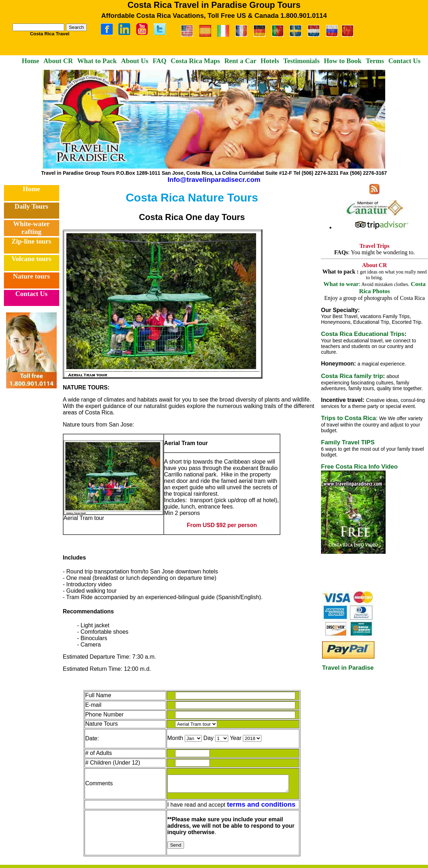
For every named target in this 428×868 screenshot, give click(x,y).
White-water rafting (31, 228)
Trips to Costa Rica (348, 418)
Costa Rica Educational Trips (363, 334)
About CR (58, 61)
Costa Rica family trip (352, 376)
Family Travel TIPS (348, 442)
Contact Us (404, 61)
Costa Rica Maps (195, 61)
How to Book (343, 61)
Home (30, 61)
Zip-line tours (31, 241)
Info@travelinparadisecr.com (214, 180)
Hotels (270, 61)
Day (204, 738)
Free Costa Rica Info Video (359, 467)
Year (231, 738)
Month (170, 738)
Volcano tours (31, 259)
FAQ (160, 61)
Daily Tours (32, 206)
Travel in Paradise (348, 668)
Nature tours (31, 276)
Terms (375, 61)
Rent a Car (240, 61)
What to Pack (97, 61)
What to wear (341, 284)
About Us (135, 61)
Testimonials (301, 61)
